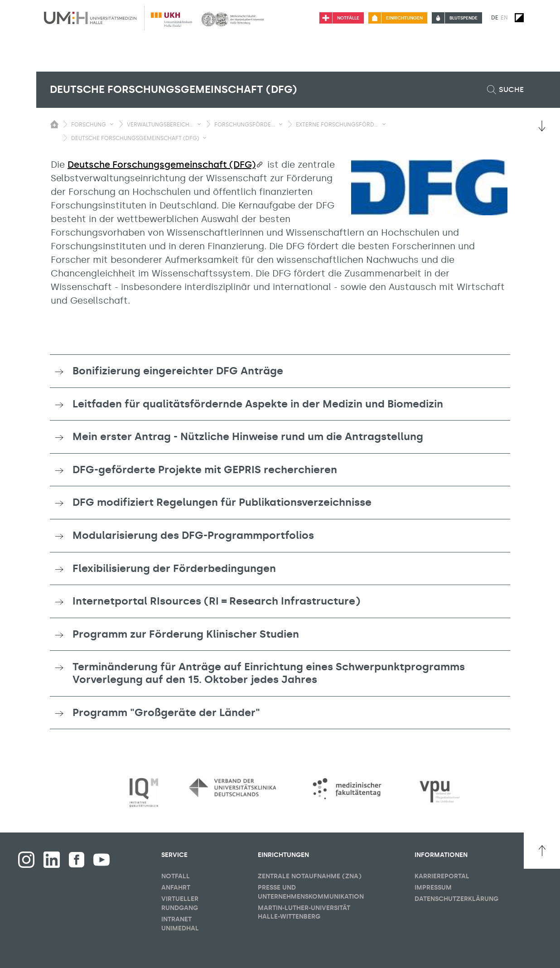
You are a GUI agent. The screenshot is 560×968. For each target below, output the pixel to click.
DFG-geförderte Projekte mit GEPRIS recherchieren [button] (205, 469)
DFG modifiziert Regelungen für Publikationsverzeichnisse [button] (222, 502)
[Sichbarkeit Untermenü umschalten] (112, 124)
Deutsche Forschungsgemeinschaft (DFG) (162, 165)
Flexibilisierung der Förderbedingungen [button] (174, 568)
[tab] (280, 371)
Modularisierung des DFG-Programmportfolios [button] (193, 535)
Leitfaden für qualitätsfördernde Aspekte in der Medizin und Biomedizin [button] (258, 404)
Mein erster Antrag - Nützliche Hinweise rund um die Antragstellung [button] (248, 436)
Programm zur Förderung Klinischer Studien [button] (186, 634)
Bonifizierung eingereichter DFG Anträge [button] (178, 371)
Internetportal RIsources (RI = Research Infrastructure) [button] (216, 601)
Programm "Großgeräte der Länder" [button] (166, 712)
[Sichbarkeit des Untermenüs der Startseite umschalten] (54, 124)
